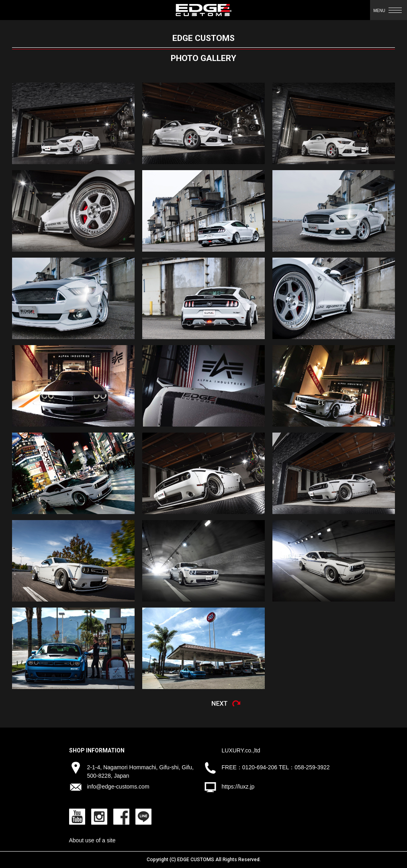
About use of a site (92, 840)
